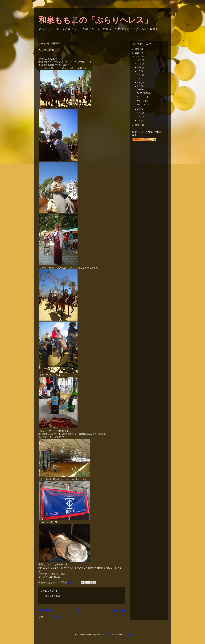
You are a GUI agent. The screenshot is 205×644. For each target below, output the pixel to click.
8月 (139, 75)
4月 (139, 109)
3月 (139, 113)
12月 (140, 60)
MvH (107, 635)
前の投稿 (119, 610)
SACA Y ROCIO (144, 93)
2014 (138, 57)
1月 (139, 120)
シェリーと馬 (143, 97)
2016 (138, 49)
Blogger (129, 635)
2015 (138, 53)
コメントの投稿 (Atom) (56, 617)
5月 (139, 86)
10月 (140, 67)
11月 (140, 64)
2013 (138, 125)
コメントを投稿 (53, 596)
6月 (139, 82)
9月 (139, 71)
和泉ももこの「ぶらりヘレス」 (95, 20)
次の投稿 (45, 610)
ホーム (82, 610)
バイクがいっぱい (145, 104)
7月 (139, 79)
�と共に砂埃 (143, 101)
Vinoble (140, 90)
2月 (139, 117)
